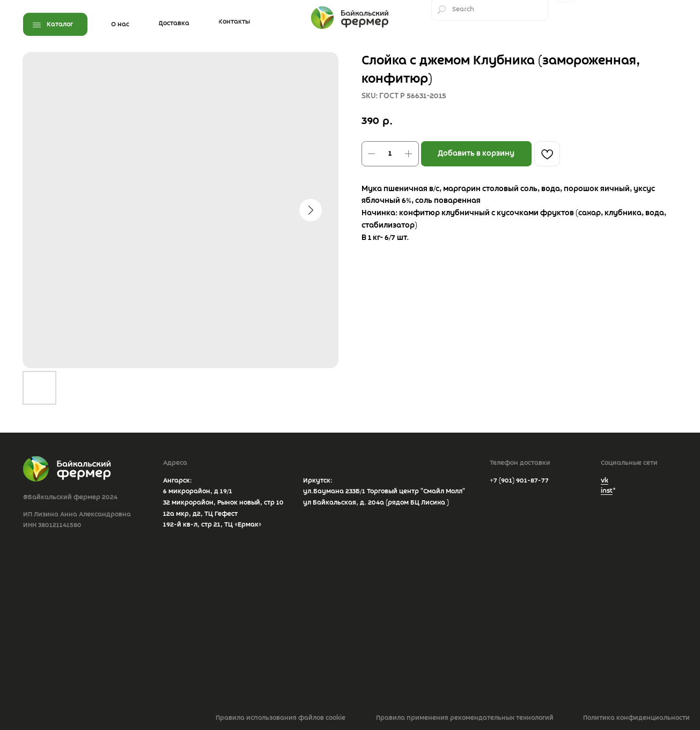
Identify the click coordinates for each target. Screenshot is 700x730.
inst (607, 491)
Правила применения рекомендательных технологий (465, 718)
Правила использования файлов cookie (281, 718)
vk (605, 481)
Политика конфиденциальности (636, 718)
